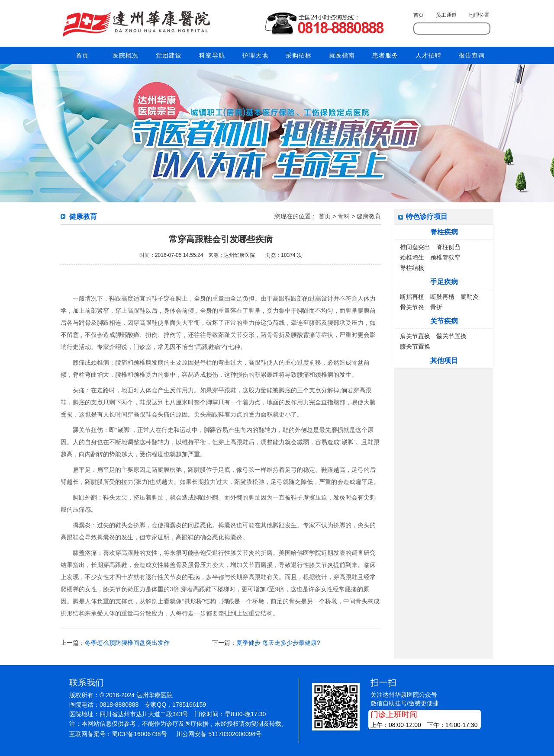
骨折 (436, 307)
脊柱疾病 (444, 232)
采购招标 (299, 55)
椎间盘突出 (415, 247)
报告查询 (472, 55)
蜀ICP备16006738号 (139, 734)
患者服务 (385, 55)
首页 (419, 15)
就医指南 (342, 55)
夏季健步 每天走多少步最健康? (278, 643)
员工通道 (446, 15)
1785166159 (189, 705)
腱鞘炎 (470, 297)
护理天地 (255, 55)
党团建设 (169, 55)
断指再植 (412, 297)
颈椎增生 (412, 257)
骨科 (344, 216)
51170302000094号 (235, 734)
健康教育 (369, 216)
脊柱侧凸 (448, 247)
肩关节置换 (415, 336)
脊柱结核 (412, 268)
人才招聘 (428, 55)
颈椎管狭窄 (445, 257)
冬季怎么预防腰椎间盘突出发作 (127, 643)
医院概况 (126, 55)
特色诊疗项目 (427, 216)
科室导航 (212, 55)
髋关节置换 (451, 336)
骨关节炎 (412, 307)
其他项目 (444, 360)
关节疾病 (444, 321)
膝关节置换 (415, 346)
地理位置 (479, 15)
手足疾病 (444, 282)
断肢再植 (442, 297)
